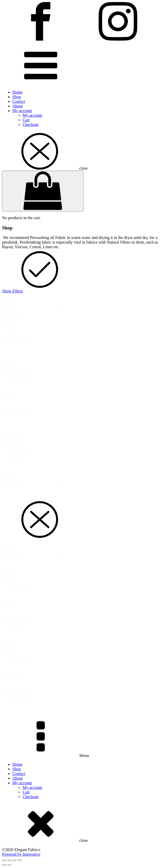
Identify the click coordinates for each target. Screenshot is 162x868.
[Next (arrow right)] (9, 865)
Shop (17, 97)
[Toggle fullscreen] (9, 860)
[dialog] (81, 604)
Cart (26, 120)
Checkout (31, 124)
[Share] (14, 860)
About (18, 106)
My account (22, 111)
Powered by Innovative (21, 854)
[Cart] (43, 191)
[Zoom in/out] (4, 860)
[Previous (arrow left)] (4, 865)
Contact (19, 101)
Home (17, 92)
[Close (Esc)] (20, 860)
